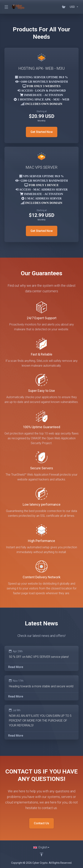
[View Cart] (64, 7)
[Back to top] (41, 854)
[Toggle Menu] (6, 7)
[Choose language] (41, 847)
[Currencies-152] (73, 7)
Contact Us (41, 823)
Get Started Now (42, 132)
